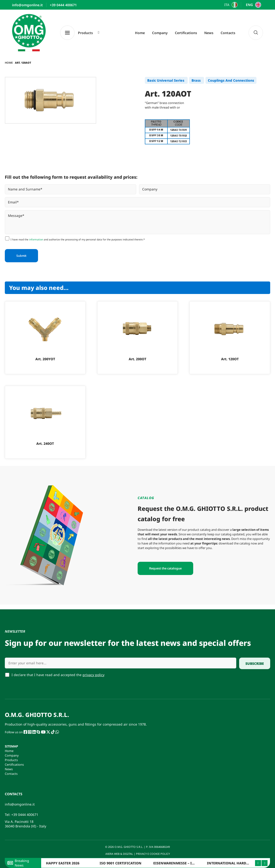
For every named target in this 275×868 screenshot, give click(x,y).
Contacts (228, 33)
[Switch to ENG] (253, 5)
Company (160, 33)
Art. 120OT (230, 359)
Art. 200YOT (45, 359)
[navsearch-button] (256, 33)
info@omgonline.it (20, 804)
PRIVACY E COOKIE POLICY (153, 854)
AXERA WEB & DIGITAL (119, 854)
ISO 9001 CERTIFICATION (121, 863)
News (209, 33)
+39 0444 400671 (25, 815)
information (36, 239)
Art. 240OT (45, 443)
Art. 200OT (137, 359)
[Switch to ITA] (230, 5)
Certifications (186, 33)
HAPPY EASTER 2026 (63, 863)
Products (11, 760)
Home (140, 33)
